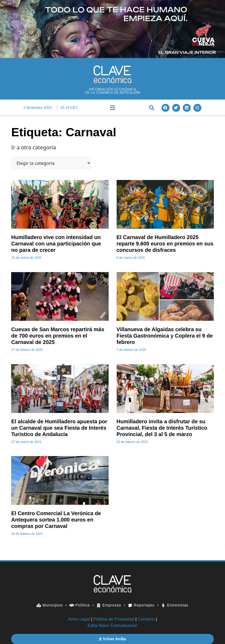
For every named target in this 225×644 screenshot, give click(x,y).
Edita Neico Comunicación (113, 625)
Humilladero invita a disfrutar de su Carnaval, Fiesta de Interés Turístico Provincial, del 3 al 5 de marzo (162, 428)
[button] (112, 108)
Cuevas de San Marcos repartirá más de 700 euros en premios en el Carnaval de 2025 (58, 336)
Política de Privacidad (114, 619)
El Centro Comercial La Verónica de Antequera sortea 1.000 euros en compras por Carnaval (56, 520)
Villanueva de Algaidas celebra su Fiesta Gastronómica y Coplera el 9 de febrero (165, 336)
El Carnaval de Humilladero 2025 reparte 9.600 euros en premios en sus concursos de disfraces (165, 244)
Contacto (146, 619)
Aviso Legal (79, 619)
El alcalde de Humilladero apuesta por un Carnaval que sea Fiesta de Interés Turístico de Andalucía (59, 428)
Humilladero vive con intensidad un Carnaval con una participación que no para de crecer (56, 244)
